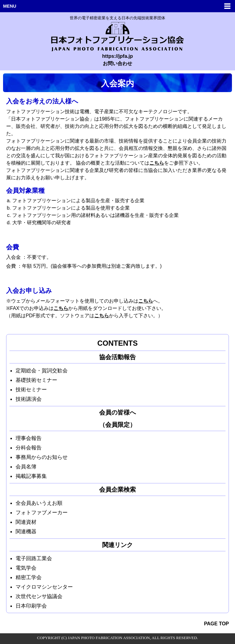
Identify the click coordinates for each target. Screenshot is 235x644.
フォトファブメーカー (42, 512)
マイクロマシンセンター (44, 587)
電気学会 (26, 568)
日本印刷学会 (31, 606)
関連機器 (26, 531)
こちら (157, 163)
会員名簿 (26, 467)
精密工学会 (29, 577)
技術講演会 (29, 399)
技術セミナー (31, 389)
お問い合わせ (117, 63)
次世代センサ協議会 (39, 596)
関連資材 (26, 522)
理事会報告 (29, 438)
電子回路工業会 (34, 558)
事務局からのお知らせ (42, 457)
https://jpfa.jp (117, 56)
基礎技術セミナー (36, 380)
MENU (10, 6)
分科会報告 (29, 448)
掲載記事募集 (31, 476)
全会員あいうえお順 (39, 503)
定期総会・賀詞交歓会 (42, 370)
